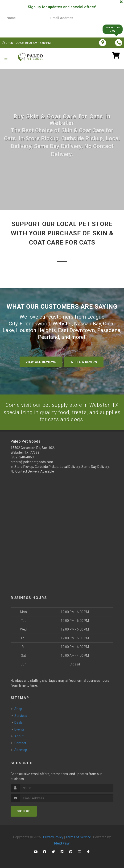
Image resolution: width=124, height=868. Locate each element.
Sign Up (24, 811)
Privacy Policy (53, 837)
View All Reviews (41, 362)
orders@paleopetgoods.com (32, 462)
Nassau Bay (87, 324)
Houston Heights (36, 330)
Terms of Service (78, 837)
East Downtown (76, 330)
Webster (62, 324)
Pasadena (109, 330)
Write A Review (84, 362)
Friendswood (35, 324)
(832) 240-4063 (22, 457)
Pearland (49, 337)
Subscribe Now (113, 29)
